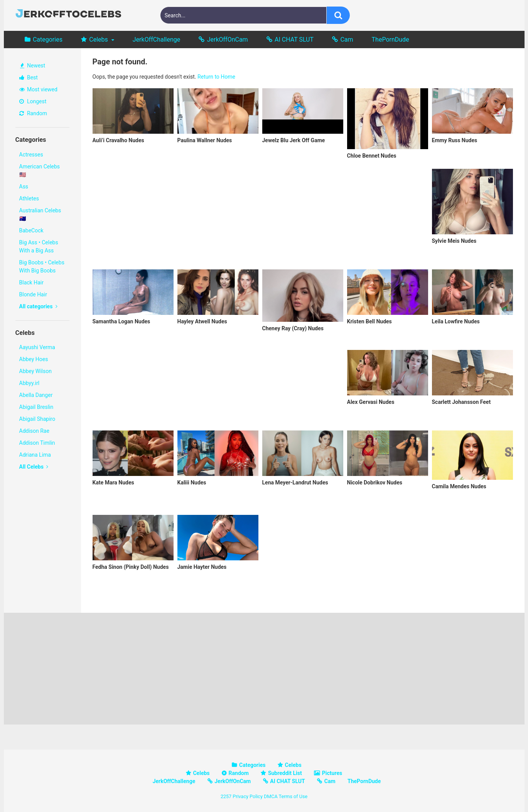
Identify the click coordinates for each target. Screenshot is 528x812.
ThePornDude (391, 40)
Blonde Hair (33, 294)
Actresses (31, 155)
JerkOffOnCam (228, 40)
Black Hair (31, 282)
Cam (347, 40)
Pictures (332, 773)
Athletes (29, 198)
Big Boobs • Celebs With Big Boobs (42, 266)
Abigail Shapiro (37, 419)
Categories (48, 40)
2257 (226, 796)
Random (33, 113)
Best (29, 77)
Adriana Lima (35, 455)
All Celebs (34, 467)
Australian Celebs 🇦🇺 (40, 214)
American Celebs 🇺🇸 (40, 171)
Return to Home (216, 77)
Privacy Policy (248, 796)
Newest (33, 66)
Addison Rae (34, 431)
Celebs (99, 40)
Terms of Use (293, 796)
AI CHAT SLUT (294, 40)
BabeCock (31, 230)
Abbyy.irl (30, 383)
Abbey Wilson (35, 371)
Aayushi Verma (37, 347)
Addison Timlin (37, 443)
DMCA (271, 796)
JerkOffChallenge (156, 40)
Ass (24, 187)
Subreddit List (285, 773)
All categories (38, 306)
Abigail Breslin (36, 407)
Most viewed (38, 89)
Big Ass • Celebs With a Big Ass (39, 246)
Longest (33, 101)
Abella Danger (36, 395)
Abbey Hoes (34, 359)
